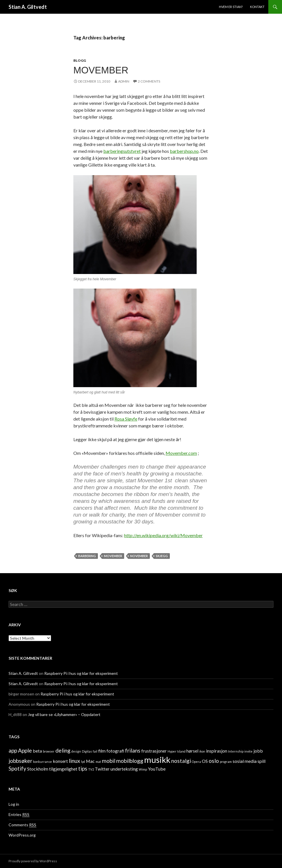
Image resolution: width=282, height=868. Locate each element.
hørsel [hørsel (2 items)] (192, 751)
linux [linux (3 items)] (74, 761)
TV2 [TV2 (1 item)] (91, 769)
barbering (87, 556)
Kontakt (257, 7)
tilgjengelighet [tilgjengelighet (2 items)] (63, 769)
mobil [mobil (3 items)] (109, 761)
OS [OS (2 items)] (205, 761)
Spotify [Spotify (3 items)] (17, 768)
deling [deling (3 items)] (63, 750)
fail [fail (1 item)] (95, 751)
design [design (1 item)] (76, 751)
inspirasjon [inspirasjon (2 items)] (217, 751)
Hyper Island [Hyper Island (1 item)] (177, 751)
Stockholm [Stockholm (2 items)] (38, 769)
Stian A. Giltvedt (28, 7)
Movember (101, 70)
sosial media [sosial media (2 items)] (245, 761)
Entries (19, 815)
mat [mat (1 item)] (98, 762)
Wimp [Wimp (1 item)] (143, 769)
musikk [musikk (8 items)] (157, 760)
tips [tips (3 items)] (83, 768)
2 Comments (149, 81)
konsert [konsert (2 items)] (60, 761)
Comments (22, 825)
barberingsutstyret (122, 151)
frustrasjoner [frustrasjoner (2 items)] (154, 751)
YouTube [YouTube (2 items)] (157, 769)
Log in (14, 804)
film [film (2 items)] (102, 751)
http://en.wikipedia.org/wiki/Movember (163, 535)
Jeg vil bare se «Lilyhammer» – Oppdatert (64, 714)
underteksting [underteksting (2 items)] (124, 769)
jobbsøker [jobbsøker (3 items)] (20, 761)
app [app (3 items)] (13, 750)
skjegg (162, 556)
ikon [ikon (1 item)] (202, 751)
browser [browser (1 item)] (49, 751)
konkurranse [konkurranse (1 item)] (43, 762)
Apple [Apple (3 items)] (25, 750)
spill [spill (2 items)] (261, 761)
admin (124, 81)
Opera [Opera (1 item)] (196, 762)
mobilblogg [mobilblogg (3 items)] (130, 761)
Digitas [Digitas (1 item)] (87, 751)
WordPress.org (22, 835)
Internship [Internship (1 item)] (236, 751)
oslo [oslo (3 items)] (214, 761)
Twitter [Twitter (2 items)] (102, 769)
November (139, 556)
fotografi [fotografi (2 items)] (115, 751)
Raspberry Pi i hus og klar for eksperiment (81, 673)
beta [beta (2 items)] (37, 751)
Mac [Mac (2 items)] (90, 761)
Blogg (80, 60)
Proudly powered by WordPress (33, 861)
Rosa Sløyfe (126, 419)
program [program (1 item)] (226, 762)
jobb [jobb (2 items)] (258, 751)
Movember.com (181, 453)
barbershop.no (184, 151)
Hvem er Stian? (231, 7)
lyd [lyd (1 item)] (83, 762)
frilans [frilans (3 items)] (133, 750)
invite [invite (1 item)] (248, 751)
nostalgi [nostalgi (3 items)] (181, 761)
